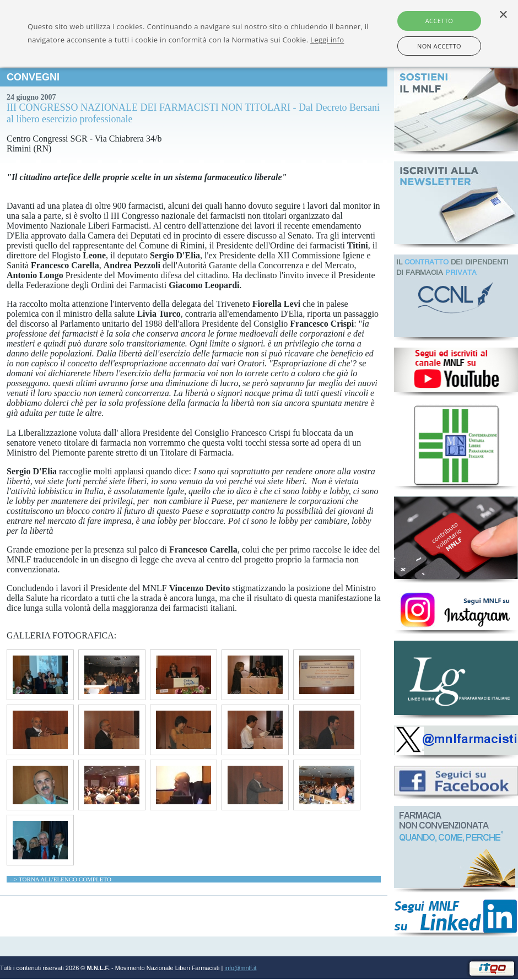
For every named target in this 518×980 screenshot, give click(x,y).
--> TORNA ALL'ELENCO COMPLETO (61, 879)
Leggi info (327, 40)
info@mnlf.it (240, 968)
